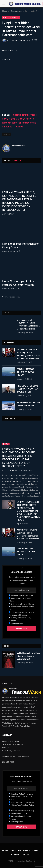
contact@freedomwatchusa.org (17, 756)
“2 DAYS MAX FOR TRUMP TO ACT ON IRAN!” (26, 372)
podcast (7, 134)
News (6, 444)
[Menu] (4, 4)
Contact (16, 854)
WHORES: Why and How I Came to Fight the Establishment (28, 656)
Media (27, 850)
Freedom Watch (17, 40)
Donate (28, 854)
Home (5, 850)
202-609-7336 (8, 762)
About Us (16, 850)
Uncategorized (11, 17)
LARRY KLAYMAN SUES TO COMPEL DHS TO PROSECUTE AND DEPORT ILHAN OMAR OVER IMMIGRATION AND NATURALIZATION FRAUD (28, 511)
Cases (35, 850)
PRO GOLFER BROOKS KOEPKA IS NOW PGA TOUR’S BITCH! (28, 389)
